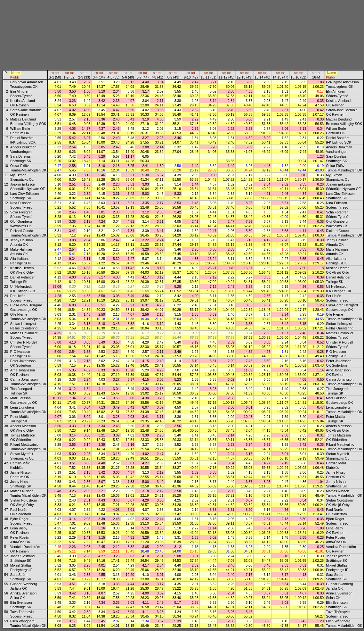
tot (57, 73)
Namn (16, 73)
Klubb (15, 77)
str (53, 73)
